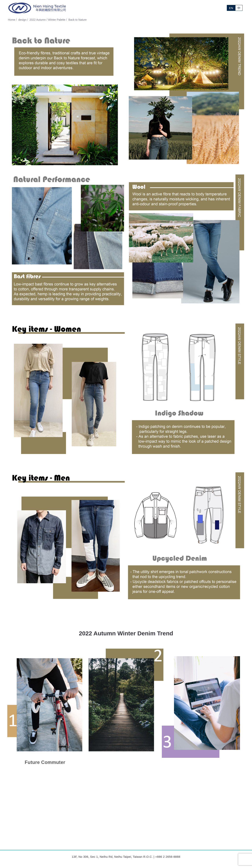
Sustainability (170, 8)
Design (153, 8)
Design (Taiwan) (168, 830)
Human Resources (170, 837)
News (141, 8)
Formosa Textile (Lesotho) (24, 837)
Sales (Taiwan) (167, 823)
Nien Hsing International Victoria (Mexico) (33, 830)
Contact (216, 8)
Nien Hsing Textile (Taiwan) (25, 823)
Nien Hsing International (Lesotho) (102, 823)
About (130, 8)
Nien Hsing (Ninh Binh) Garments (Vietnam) (108, 830)
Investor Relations (195, 8)
